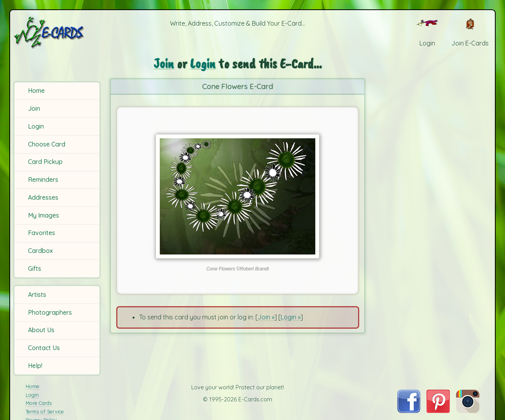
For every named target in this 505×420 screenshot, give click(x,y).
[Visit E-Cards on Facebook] (409, 411)
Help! (35, 366)
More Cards (39, 403)
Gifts (35, 268)
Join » (266, 317)
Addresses (43, 197)
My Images (44, 215)
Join (34, 108)
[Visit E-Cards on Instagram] (468, 411)
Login (36, 126)
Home (36, 91)
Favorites (42, 233)
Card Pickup (45, 162)
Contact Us (44, 348)
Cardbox (40, 251)
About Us (41, 330)
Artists (37, 295)
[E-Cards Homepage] (58, 32)
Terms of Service (45, 411)
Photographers (50, 312)
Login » (291, 317)
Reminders (43, 180)
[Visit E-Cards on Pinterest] (438, 411)
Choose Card (47, 144)
